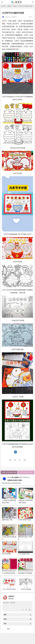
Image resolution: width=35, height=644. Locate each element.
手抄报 (14, 6)
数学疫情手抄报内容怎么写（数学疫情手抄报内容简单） (9, 573)
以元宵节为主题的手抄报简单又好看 (26, 472)
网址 (5, 624)
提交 (8, 629)
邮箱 (5, 619)
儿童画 (9, 6)
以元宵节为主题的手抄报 (9, 472)
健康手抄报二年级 (7, 520)
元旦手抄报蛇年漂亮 (24, 554)
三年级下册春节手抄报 (24, 520)
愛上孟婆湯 (15, 477)
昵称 (5, 615)
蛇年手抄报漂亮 (7, 554)
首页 (4, 6)
